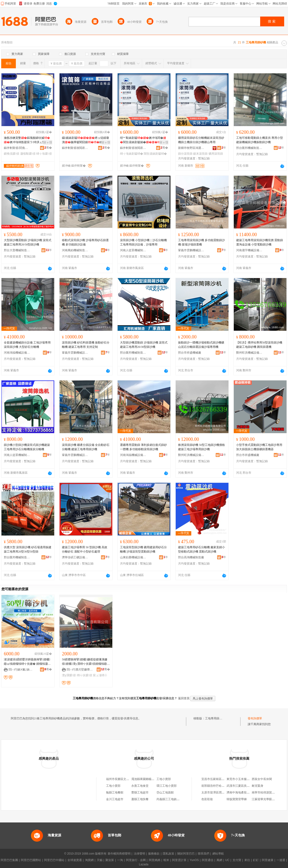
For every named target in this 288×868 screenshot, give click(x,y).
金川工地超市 (115, 799)
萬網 (219, 860)
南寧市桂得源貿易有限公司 (269, 792)
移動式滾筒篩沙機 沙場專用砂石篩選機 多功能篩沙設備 (85, 242)
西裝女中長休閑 (262, 779)
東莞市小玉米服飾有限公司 (244, 779)
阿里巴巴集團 (9, 860)
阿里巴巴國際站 (31, 860)
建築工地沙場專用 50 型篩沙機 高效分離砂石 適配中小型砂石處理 (85, 549)
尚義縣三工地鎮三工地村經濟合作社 (180, 799)
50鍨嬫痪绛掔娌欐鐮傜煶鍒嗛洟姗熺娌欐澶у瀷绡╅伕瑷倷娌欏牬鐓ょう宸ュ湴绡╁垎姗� (86, 662)
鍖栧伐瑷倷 (12, 154)
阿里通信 (208, 860)
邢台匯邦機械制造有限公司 (249, 148)
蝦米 (166, 860)
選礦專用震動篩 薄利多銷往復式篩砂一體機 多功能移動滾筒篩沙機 (143, 447)
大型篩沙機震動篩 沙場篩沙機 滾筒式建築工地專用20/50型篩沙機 (28, 242)
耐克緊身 (258, 786)
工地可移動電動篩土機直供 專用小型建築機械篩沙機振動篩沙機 (260, 140)
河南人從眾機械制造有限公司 (133, 250)
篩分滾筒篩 (185, 154)
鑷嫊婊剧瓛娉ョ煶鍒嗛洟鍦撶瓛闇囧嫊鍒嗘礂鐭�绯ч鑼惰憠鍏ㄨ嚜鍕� (85, 140)
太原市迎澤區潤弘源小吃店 (219, 792)
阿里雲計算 (179, 860)
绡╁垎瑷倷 (44, 154)
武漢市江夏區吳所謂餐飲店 (244, 786)
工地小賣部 (164, 779)
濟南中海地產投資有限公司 (244, 792)
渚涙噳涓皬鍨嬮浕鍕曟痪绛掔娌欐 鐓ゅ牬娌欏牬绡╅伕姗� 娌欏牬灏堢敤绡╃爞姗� (27, 662)
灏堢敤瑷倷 (28, 154)
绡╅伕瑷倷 (84, 675)
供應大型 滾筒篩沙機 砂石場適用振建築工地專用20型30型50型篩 (28, 549)
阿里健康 (268, 860)
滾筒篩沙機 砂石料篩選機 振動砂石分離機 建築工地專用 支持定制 (86, 345)
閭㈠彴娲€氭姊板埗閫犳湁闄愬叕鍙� (22, 670)
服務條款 (154, 854)
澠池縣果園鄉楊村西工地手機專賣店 (154, 779)
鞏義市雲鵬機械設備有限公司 (191, 250)
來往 (247, 860)
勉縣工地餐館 (115, 792)
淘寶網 (89, 860)
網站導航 (218, 854)
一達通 (281, 860)
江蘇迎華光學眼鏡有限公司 (269, 799)
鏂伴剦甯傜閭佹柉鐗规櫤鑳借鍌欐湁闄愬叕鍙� (17, 148)
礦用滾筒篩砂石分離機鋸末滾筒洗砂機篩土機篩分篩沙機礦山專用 (201, 140)
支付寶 (237, 860)
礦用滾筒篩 (216, 154)
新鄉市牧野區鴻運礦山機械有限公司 (191, 148)
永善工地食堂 (140, 786)
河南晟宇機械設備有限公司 (249, 250)
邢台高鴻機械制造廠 (191, 557)
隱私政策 (168, 854)
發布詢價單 (255, 718)
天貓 (100, 860)
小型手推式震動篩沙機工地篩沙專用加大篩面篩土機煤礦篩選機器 (259, 447)
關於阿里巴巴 (186, 854)
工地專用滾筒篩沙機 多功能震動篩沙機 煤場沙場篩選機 (201, 242)
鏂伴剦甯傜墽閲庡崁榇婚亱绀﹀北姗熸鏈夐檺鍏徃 (75, 148)
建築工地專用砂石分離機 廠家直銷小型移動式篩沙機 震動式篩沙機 (201, 549)
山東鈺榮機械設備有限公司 (133, 557)
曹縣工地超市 (140, 792)
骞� (48, 148)
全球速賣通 (75, 860)
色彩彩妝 (207, 799)
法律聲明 (139, 854)
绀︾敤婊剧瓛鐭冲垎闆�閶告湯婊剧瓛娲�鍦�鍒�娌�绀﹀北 (143, 140)
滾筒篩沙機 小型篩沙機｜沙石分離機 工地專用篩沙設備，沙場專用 (143, 242)
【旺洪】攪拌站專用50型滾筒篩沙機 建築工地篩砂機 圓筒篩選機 (259, 345)
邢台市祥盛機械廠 (190, 353)
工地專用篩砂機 (215, 718)
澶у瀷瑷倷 (69, 675)
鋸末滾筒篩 (200, 154)
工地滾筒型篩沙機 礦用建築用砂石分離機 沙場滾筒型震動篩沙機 (143, 549)
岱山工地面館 (165, 792)
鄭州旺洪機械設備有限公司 (249, 353)
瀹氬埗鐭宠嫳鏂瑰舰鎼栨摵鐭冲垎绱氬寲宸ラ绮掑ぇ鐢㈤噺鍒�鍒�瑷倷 (27, 140)
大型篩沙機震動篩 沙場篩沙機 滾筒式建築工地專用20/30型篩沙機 (144, 345)
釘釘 (256, 860)
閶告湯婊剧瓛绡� (155, 154)
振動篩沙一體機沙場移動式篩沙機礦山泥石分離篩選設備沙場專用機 (201, 345)
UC (227, 860)
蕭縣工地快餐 (140, 799)
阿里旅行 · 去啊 (136, 860)
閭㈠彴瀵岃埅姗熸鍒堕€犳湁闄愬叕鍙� (80, 670)
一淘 (120, 860)
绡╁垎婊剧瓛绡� (132, 154)
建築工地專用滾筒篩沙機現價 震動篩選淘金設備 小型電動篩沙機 (260, 242)
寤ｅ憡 (48, 142)
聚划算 (110, 860)
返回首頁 (184, 698)
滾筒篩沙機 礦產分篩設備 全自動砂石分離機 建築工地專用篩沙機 (86, 447)
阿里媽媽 (155, 860)
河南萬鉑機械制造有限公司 (75, 250)
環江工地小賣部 (167, 786)
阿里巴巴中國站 (54, 860)
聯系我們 (204, 854)
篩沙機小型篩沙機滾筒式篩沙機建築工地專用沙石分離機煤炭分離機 (27, 447)
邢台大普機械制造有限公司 (17, 250)
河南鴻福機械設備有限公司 (17, 353)
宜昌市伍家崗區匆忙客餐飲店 (220, 779)
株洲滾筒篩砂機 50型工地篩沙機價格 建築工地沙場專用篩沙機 (201, 447)
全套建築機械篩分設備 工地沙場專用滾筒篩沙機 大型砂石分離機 (27, 345)
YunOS (194, 860)
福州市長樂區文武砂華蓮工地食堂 (128, 779)
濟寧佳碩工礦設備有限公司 (75, 557)
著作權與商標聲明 (119, 854)
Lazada (144, 864)
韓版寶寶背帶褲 (237, 799)
